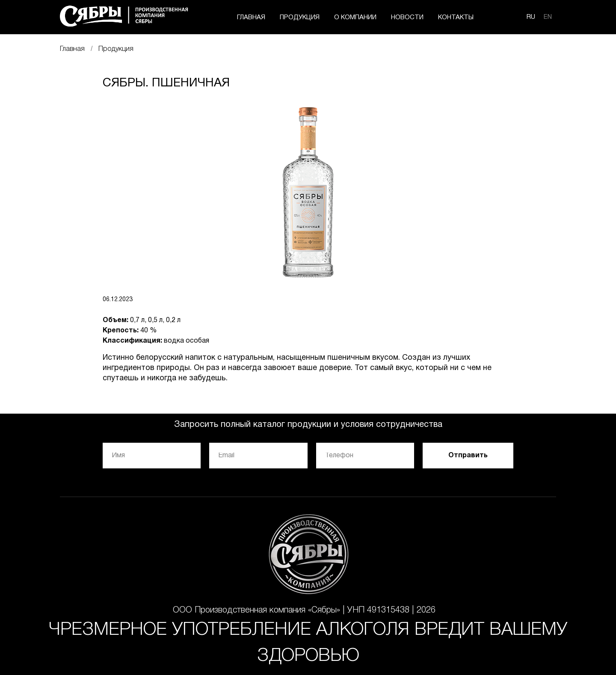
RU (531, 17)
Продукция (116, 49)
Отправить (468, 456)
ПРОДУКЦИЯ (300, 18)
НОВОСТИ (407, 18)
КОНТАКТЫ (456, 18)
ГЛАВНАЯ (251, 18)
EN (548, 17)
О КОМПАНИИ (355, 18)
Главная (72, 49)
